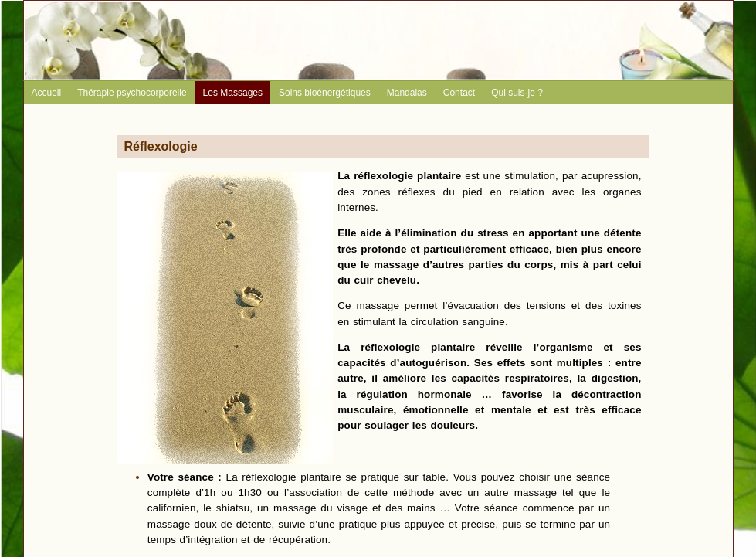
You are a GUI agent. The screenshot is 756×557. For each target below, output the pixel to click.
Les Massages (233, 93)
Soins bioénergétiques (325, 93)
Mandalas (407, 93)
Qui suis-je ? (517, 93)
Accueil (47, 93)
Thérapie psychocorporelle (132, 93)
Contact (459, 93)
